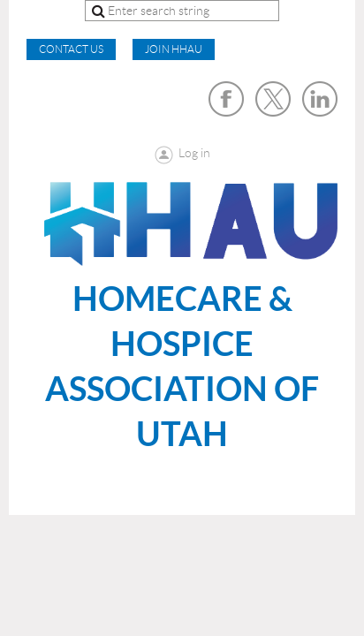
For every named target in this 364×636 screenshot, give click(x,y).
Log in (194, 153)
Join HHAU (174, 49)
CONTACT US (71, 49)
